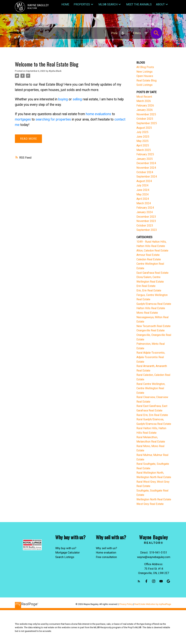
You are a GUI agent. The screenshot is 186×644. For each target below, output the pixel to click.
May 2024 (142, 194)
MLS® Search (108, 4)
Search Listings (65, 557)
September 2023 (147, 230)
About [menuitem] (160, 4)
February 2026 (145, 106)
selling (77, 99)
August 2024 (144, 181)
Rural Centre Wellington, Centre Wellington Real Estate (151, 388)
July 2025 (142, 132)
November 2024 (146, 168)
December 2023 (146, 217)
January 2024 (145, 212)
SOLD (160, 24)
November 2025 (146, 114)
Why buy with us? (66, 548)
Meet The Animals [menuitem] (139, 4)
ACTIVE (147, 24)
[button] (139, 581)
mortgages (23, 119)
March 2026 (144, 101)
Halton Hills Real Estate (151, 308)
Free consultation (106, 557)
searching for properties (53, 119)
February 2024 (145, 208)
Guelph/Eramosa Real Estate (154, 304)
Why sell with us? (106, 548)
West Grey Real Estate (150, 504)
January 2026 (145, 110)
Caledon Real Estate (149, 259)
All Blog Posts (145, 67)
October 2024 (145, 172)
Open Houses (145, 76)
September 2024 (147, 177)
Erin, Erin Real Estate (149, 290)
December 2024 (146, 163)
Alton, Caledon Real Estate (152, 251)
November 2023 (146, 221)
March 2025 (144, 150)
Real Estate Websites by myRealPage (153, 604)
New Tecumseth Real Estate (153, 326)
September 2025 (147, 123)
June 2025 (143, 137)
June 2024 (143, 190)
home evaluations (98, 114)
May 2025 (142, 141)
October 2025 (145, 119)
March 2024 (144, 203)
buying (63, 99)
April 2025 (143, 145)
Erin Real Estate (146, 286)
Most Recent (144, 97)
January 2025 (145, 159)
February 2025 (145, 154)
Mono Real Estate (147, 313)
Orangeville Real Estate (151, 330)
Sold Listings (144, 85)
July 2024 (142, 185)
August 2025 (144, 128)
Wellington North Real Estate (154, 499)
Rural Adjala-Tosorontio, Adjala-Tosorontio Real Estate (151, 357)
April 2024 (143, 199)
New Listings (144, 72)
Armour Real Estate (148, 255)
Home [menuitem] (65, 4)
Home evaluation (106, 553)
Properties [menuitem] (82, 4)
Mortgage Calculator (68, 553)
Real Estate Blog (146, 80)
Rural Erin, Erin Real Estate (152, 415)
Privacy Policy (126, 604)
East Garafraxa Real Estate (152, 273)
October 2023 (145, 226)
